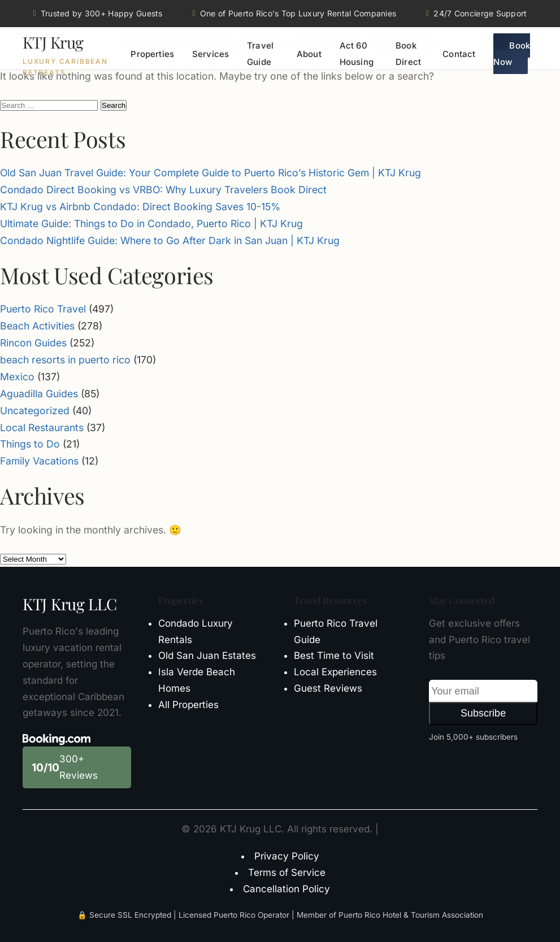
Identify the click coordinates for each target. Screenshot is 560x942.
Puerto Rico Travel (43, 309)
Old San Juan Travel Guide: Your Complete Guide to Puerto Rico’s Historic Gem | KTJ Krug (210, 173)
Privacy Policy (287, 856)
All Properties (188, 705)
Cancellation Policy (286, 889)
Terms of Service (287, 872)
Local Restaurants (42, 427)
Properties (152, 54)
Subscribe (483, 713)
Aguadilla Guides (39, 394)
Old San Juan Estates (207, 656)
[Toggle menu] (129, 54)
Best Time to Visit (334, 656)
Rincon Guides (33, 343)
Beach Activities (37, 326)
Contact (459, 54)
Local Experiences (335, 672)
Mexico (17, 377)
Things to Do (30, 444)
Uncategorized (35, 411)
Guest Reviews (328, 688)
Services (210, 54)
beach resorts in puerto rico (65, 360)
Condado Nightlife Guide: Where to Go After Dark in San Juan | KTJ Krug (170, 240)
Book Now (512, 54)
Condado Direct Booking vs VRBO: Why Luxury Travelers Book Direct (163, 190)
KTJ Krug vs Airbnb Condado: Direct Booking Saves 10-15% (140, 207)
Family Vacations (39, 461)
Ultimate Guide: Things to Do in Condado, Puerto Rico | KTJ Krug (151, 223)
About (309, 54)
